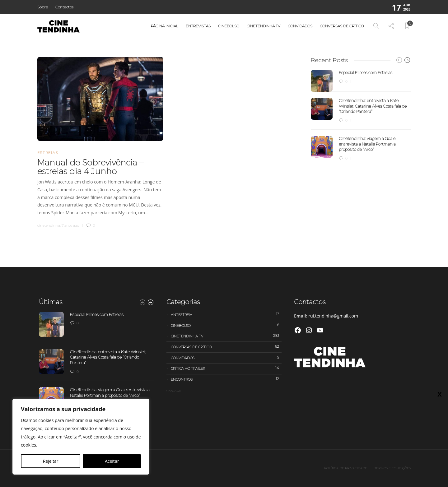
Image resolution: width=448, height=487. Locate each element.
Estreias (48, 153)
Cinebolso (229, 26)
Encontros (226, 379)
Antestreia (226, 314)
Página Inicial (165, 26)
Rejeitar (51, 461)
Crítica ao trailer (226, 368)
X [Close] (439, 394)
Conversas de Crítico (342, 26)
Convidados (300, 26)
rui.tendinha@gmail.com (333, 316)
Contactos (64, 7)
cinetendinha (49, 225)
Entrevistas (198, 26)
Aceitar (112, 461)
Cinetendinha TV (264, 26)
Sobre (43, 7)
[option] (361, 116)
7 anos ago (70, 225)
